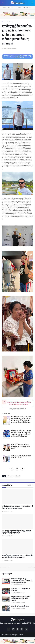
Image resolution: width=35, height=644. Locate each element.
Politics (11, 7)
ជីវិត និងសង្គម (10, 22)
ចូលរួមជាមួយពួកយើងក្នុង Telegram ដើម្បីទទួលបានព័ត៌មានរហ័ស (18, 57)
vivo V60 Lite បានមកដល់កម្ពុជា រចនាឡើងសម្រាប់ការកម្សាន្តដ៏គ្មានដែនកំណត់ (21, 447)
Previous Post (5, 567)
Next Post (31, 567)
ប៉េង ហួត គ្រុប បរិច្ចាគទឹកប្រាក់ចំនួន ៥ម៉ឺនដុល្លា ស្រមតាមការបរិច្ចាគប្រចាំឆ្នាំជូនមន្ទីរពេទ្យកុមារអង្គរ (17, 532)
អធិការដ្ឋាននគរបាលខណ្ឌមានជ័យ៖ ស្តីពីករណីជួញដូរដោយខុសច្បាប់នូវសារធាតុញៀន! (21, 598)
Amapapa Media (17, 635)
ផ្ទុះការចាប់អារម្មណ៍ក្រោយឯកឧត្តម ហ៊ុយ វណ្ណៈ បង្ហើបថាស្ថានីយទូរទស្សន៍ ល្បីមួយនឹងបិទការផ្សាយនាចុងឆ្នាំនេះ (17, 557)
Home (4, 7)
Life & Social (27, 7)
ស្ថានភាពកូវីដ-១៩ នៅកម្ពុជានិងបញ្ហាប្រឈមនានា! (20, 590)
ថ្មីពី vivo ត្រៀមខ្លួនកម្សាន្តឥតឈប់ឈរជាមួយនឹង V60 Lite (21, 457)
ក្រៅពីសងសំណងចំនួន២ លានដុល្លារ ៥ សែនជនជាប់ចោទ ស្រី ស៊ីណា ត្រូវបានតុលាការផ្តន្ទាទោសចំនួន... (17, 507)
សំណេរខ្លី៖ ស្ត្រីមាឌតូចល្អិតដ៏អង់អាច (20, 606)
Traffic (18, 7)
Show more (30, 485)
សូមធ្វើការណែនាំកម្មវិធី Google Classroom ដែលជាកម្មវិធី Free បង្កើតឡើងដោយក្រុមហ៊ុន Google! (22, 581)
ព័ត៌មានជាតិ (18, 476)
